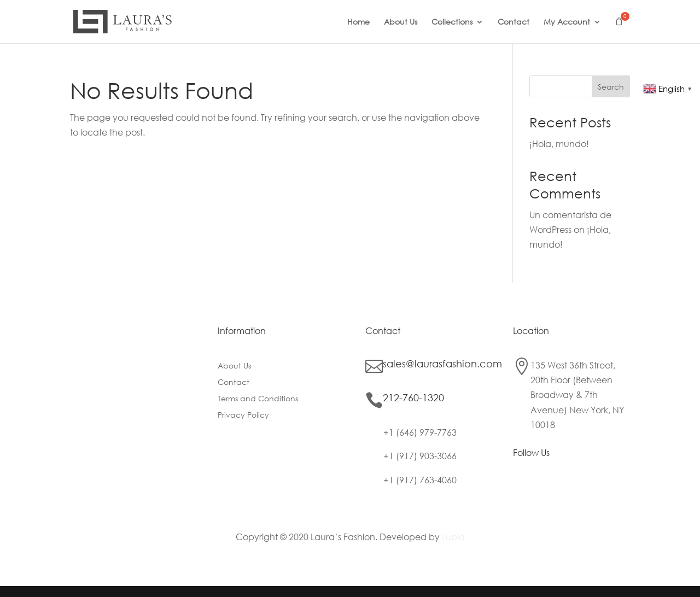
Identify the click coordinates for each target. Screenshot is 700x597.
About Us (401, 22)
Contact (514, 22)
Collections (452, 22)
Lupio (453, 537)
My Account (567, 22)
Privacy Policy (243, 415)
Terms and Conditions (258, 399)
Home (358, 22)
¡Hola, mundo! (559, 144)
